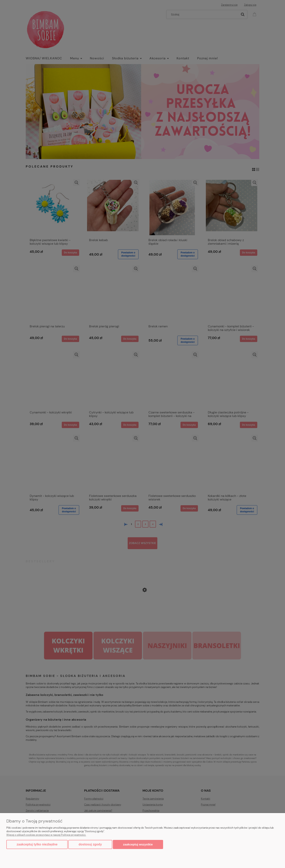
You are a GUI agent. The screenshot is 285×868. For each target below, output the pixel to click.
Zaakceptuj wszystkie (138, 844)
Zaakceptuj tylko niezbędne (37, 844)
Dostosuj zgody (90, 844)
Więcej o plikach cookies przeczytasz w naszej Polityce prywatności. (46, 835)
